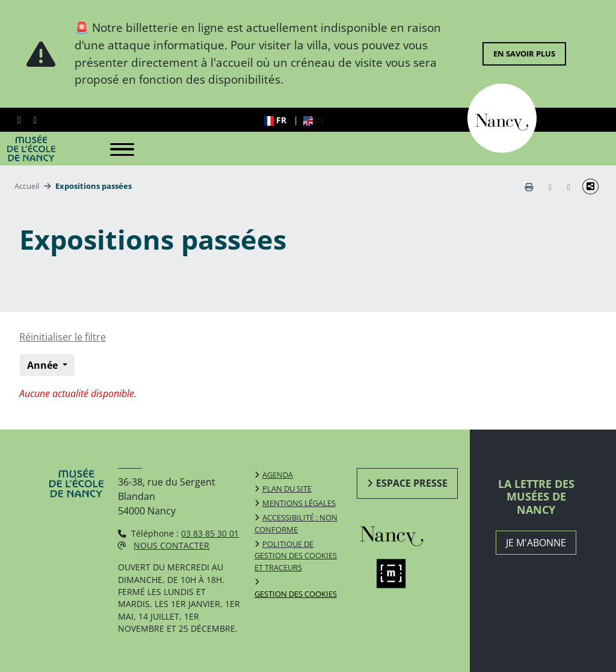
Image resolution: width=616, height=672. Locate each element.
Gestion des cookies (296, 594)
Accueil (27, 186)
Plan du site (287, 489)
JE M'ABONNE (536, 543)
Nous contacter (171, 545)
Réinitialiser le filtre (63, 337)
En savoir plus (524, 54)
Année (44, 365)
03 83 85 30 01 (210, 533)
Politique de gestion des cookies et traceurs (296, 556)
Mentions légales (299, 503)
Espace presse (412, 483)
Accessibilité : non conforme (296, 523)
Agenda (278, 475)
